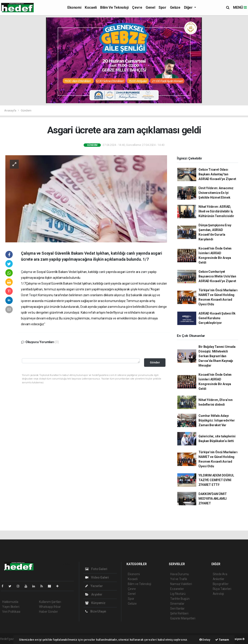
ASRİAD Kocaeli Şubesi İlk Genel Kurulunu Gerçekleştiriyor (217, 318)
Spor (162, 7)
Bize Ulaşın (96, 611)
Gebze (175, 7)
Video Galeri (97, 577)
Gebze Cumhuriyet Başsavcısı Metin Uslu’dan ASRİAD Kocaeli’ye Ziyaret (217, 276)
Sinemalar (177, 604)
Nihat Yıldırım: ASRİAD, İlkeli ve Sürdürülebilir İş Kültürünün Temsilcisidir (216, 211)
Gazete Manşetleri (183, 618)
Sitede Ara (220, 574)
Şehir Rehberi (179, 613)
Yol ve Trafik (179, 579)
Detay (205, 640)
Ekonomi (74, 7)
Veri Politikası (11, 612)
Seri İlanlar (177, 608)
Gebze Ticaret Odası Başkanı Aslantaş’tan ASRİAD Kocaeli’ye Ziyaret (217, 174)
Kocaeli (91, 7)
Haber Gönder (49, 612)
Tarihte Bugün (180, 599)
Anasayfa (10, 110)
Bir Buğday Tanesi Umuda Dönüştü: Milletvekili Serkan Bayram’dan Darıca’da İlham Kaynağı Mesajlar (217, 356)
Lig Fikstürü (178, 594)
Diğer (189, 7)
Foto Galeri (96, 569)
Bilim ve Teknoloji (114, 7)
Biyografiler (221, 584)
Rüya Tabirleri (222, 589)
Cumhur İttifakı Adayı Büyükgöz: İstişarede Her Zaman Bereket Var (217, 420)
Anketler (219, 579)
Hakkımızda (10, 602)
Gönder (155, 362)
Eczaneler (177, 589)
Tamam (222, 640)
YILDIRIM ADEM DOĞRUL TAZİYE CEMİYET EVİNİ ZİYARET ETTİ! (216, 480)
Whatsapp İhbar (50, 607)
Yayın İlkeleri (11, 607)
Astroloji (218, 594)
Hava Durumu (180, 574)
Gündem (26, 110)
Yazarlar (94, 586)
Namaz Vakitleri (181, 584)
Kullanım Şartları (50, 602)
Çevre (137, 7)
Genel (150, 7)
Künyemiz (95, 603)
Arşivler (94, 594)
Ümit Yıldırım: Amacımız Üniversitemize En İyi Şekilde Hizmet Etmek (216, 193)
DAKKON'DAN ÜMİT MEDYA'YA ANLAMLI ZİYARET (213, 499)
